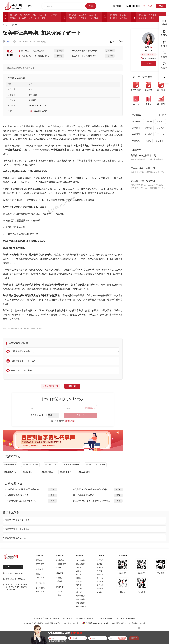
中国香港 (59, 592)
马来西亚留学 (61, 564)
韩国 (30, 18)
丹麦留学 (80, 567)
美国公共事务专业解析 (84, 495)
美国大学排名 (66, 472)
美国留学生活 (10, 472)
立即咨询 (72, 386)
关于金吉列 (148, 6)
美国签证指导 (47, 472)
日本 (47, 15)
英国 (34, 15)
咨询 (52, 489)
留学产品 (72, 15)
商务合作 (100, 574)
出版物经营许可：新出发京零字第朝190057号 (129, 623)
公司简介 (100, 560)
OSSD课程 (93, 18)
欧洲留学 (111, 618)
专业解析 (148, 134)
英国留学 (39, 574)
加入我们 (100, 592)
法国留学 (80, 571)
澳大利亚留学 (40, 588)
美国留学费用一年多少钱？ (17, 529)
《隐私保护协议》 (71, 421)
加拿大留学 (40, 564)
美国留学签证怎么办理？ (16, 538)
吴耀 (7, 42)
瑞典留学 (80, 582)
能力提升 (113, 18)
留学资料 (113, 15)
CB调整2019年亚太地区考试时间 (23, 489)
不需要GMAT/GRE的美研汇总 (21, 501)
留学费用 (136, 121)
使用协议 (100, 578)
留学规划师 (25, 15)
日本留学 (59, 578)
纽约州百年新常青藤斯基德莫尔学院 (90, 489)
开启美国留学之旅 (51, 386)
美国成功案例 (84, 472)
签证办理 (161, 128)
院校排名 (93, 15)
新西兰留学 (40, 592)
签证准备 (123, 18)
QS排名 (148, 141)
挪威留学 (80, 578)
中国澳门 (59, 595)
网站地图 (100, 585)
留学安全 (142, 15)
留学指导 (159, 141)
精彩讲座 (82, 18)
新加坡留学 (60, 560)
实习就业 (142, 18)
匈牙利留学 (80, 596)
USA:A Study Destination (126, 618)
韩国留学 (59, 581)
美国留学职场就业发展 (96, 464)
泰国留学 (59, 567)
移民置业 (153, 18)
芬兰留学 (80, 585)
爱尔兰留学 (40, 578)
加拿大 (54, 15)
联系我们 (100, 564)
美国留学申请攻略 (30, 464)
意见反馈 (100, 567)
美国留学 (39, 560)
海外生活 (153, 15)
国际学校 (72, 18)
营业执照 (100, 582)
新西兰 (13, 18)
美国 (41, 15)
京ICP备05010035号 (71, 623)
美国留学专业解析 (71, 464)
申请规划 (136, 141)
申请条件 (148, 121)
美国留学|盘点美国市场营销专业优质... (91, 501)
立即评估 (80, 415)
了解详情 (59, 51)
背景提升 (161, 121)
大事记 (99, 571)
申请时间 (136, 134)
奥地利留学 (80, 599)
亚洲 (43, 18)
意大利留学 (80, 560)
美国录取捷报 (10, 464)
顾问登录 (100, 589)
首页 (5, 25)
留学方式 (148, 128)
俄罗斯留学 (80, 603)
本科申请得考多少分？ (18, 495)
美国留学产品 (51, 464)
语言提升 (123, 15)
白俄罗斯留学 (81, 606)
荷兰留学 (80, 589)
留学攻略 (14, 15)
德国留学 (80, 574)
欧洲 (37, 18)
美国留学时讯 (29, 472)
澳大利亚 (22, 18)
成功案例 (82, 15)
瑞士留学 (80, 592)
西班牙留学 (80, 564)
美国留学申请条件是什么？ (17, 520)
